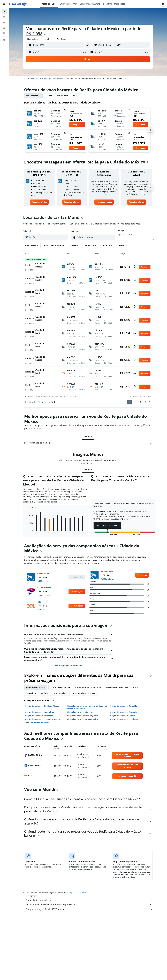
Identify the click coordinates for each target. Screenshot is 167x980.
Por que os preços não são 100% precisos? (89, 909)
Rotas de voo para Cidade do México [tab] (122, 687)
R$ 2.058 (34, 34)
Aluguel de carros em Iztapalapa (39, 716)
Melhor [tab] (49, 96)
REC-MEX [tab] (88, 437)
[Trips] (4, 40)
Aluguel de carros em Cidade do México (42, 706)
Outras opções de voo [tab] (60, 687)
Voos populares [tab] (61, 693)
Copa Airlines (43, 573)
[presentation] (45, 34)
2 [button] (135, 402)
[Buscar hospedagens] (4, 17)
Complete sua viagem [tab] (36, 687)
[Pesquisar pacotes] (4, 28)
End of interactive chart (25, 532)
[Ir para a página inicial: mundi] (18, 4)
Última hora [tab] (63, 96)
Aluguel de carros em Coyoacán (123, 712)
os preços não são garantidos (77, 893)
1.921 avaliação (44, 595)
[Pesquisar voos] (4, 12)
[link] (39, 202)
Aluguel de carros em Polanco (80, 712)
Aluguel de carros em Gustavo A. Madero (43, 719)
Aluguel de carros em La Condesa (39, 712)
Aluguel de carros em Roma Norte (125, 706)
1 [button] (130, 402)
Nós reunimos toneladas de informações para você (89, 905)
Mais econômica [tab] (33, 96)
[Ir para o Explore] (4, 33)
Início (25, 78)
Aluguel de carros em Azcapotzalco (82, 719)
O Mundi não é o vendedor (89, 900)
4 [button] (145, 402)
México (32, 78)
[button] (4, 4)
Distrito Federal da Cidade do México (51, 78)
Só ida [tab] (76, 96)
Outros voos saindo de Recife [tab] (88, 687)
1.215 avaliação (44, 610)
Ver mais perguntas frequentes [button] (69, 665)
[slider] (154, 238)
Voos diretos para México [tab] (37, 693)
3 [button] (140, 402)
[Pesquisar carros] (4, 22)
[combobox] (33, 39)
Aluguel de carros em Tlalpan (122, 716)
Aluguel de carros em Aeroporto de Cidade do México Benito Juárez (87, 707)
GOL (39, 602)
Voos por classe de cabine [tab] (84, 693)
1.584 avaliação (44, 581)
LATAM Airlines (44, 588)
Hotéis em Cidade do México (37, 723)
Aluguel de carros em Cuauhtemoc (125, 719)
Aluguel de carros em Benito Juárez (82, 716)
